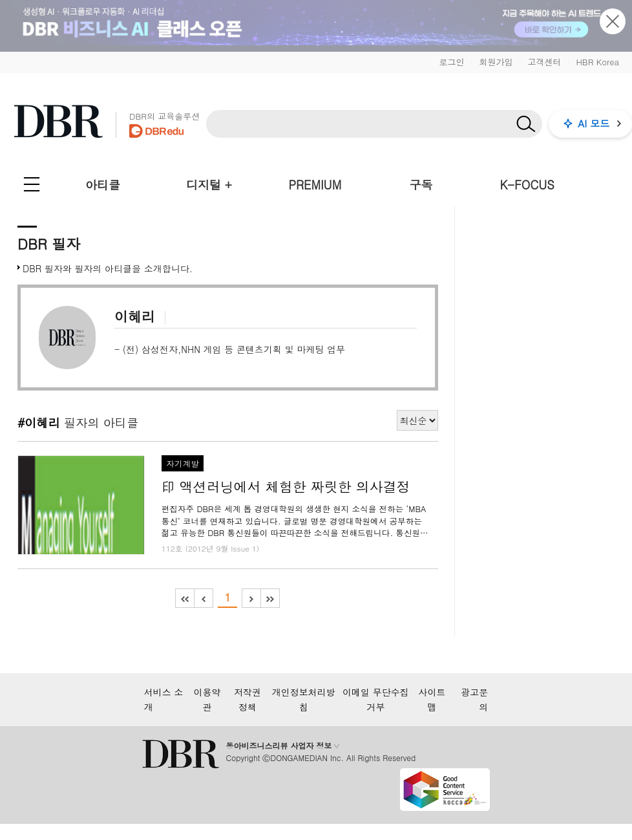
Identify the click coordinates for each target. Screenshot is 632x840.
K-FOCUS (527, 185)
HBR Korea (597, 62)
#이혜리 (39, 422)
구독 (421, 185)
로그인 (451, 62)
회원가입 (496, 62)
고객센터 (544, 62)
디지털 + (209, 185)
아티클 (103, 185)
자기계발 (182, 464)
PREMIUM (315, 185)
